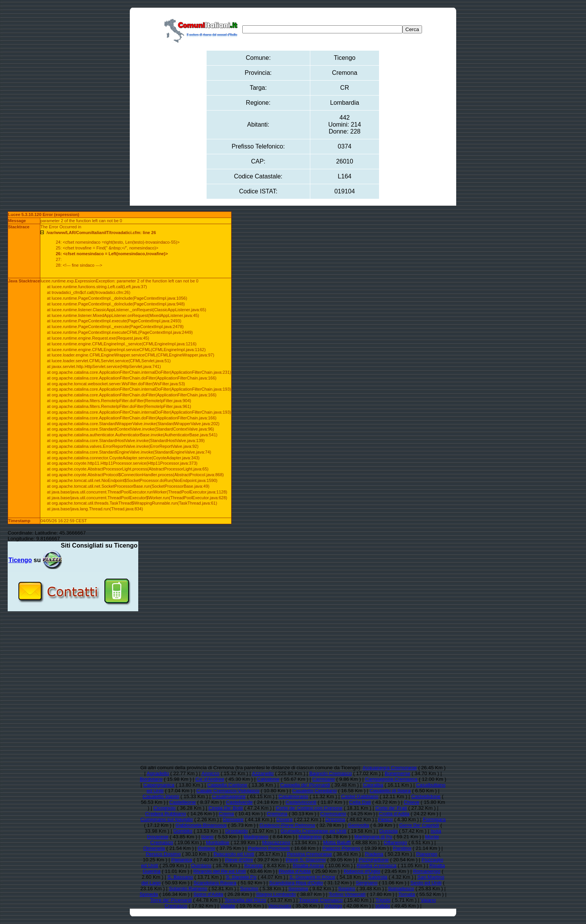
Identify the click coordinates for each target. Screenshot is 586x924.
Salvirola (377, 877)
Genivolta (358, 825)
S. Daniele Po (241, 877)
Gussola (389, 831)
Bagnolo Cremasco (330, 773)
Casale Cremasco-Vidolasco (228, 791)
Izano (207, 837)
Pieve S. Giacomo (306, 860)
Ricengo (253, 865)
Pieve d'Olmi (239, 860)
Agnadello (158, 773)
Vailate (228, 906)
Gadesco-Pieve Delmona (287, 825)
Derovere (233, 819)
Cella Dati (360, 802)
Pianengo (427, 854)
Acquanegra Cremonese (390, 768)
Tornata (406, 894)
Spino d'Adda (208, 894)
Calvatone (268, 779)
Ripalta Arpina (308, 865)
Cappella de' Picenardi (305, 785)
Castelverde (239, 802)
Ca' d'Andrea (210, 779)
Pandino (402, 848)
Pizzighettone (374, 860)
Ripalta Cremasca (377, 865)
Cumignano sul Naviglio (166, 819)
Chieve (411, 802)
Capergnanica (159, 785)
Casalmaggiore (229, 796)
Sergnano (367, 883)
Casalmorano (293, 796)
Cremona (277, 814)
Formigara (434, 819)
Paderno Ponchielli (269, 848)
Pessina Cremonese (309, 854)
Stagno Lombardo (276, 894)
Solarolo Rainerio (188, 889)
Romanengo (427, 871)
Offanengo (395, 842)
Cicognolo (164, 808)
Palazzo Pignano (341, 848)
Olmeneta (154, 848)
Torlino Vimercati (347, 894)
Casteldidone (426, 796)
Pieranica (182, 860)
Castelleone (183, 802)
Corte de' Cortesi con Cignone (309, 808)
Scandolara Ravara (215, 883)
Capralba (373, 785)
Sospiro (347, 889)
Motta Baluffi (337, 842)
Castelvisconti (301, 802)
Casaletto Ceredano (315, 791)
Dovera (285, 819)
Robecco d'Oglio (362, 871)
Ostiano (206, 848)
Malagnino (310, 837)
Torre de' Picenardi (171, 900)
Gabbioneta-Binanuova (201, 825)
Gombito (183, 831)
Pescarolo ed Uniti (234, 854)
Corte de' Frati (391, 808)
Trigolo (383, 900)
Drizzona (335, 819)
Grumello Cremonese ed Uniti (314, 831)
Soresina (298, 889)
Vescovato (280, 906)
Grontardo (236, 831)
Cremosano (333, 814)
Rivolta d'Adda (295, 871)
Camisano (324, 779)
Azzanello (263, 773)
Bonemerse (397, 773)
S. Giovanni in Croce (312, 877)
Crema (226, 814)
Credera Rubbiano (166, 814)
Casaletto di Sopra (390, 791)
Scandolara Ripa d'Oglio (296, 883)
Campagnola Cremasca (391, 779)
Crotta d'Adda (394, 814)
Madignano (256, 837)
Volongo (333, 906)
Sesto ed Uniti (426, 883)
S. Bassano (180, 877)
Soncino (249, 889)
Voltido (382, 906)
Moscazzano (276, 842)
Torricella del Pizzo (245, 900)
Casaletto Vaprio (161, 796)
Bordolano (151, 779)
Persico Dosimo (163, 854)
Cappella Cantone (227, 785)
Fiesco (385, 819)
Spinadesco (401, 889)
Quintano (201, 865)
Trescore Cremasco (321, 900)
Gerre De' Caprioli (419, 825)
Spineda (149, 894)
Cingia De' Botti (226, 808)
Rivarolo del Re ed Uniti (219, 871)
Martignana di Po (373, 837)
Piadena (374, 854)
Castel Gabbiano (360, 796)
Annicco (210, 773)
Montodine (218, 842)
